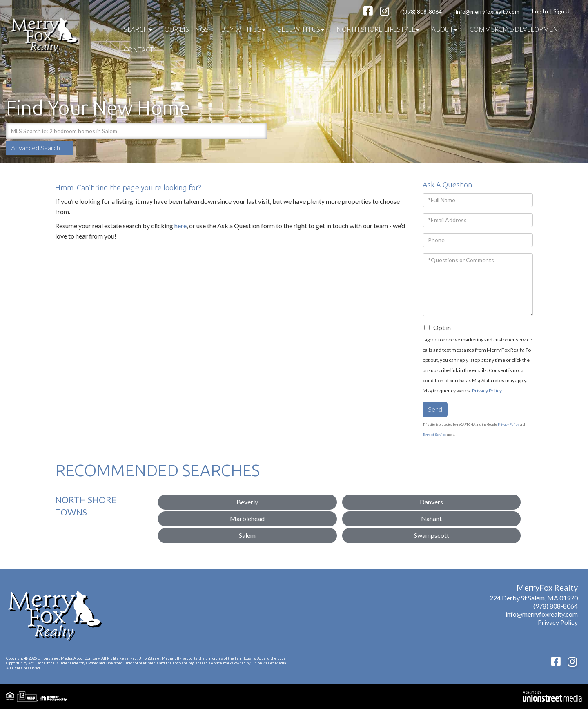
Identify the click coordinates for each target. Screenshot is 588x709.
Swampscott (432, 535)
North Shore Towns (86, 506)
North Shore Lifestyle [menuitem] (378, 29)
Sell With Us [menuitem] (301, 29)
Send (435, 409)
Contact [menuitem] (139, 50)
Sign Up (566, 11)
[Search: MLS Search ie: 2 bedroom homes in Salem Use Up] (128, 131)
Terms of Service (434, 435)
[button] (258, 131)
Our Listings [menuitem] (187, 29)
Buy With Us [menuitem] (243, 29)
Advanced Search (36, 148)
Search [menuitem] (138, 29)
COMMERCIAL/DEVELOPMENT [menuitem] (516, 29)
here (180, 226)
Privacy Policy (487, 391)
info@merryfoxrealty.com (488, 12)
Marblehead (247, 518)
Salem (247, 535)
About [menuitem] (444, 29)
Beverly (247, 502)
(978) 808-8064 (422, 12)
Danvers (431, 502)
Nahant (431, 518)
